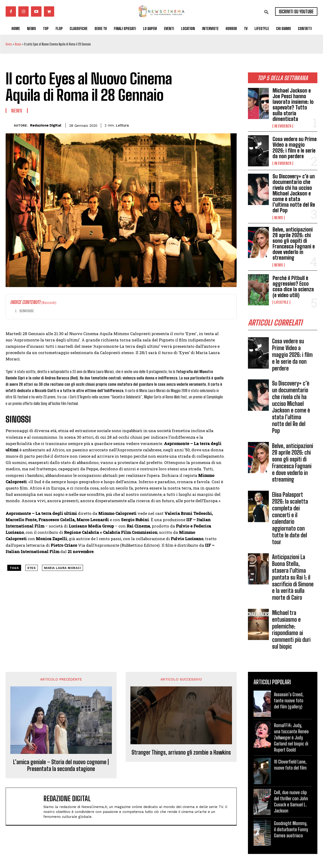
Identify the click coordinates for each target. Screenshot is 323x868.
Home (9, 44)
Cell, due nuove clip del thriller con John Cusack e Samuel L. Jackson (291, 801)
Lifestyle (281, 302)
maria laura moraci (63, 568)
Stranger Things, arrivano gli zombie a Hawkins (181, 752)
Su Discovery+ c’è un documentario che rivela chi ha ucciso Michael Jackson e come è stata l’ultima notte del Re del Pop (294, 193)
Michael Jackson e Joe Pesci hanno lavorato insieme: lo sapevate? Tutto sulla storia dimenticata (293, 105)
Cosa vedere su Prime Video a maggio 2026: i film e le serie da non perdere (295, 148)
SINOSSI (27, 311)
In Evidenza (283, 126)
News (18, 44)
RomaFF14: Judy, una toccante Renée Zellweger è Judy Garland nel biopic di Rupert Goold (291, 737)
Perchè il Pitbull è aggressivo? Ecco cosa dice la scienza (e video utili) (293, 287)
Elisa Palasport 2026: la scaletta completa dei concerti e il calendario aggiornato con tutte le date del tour (290, 518)
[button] (266, 12)
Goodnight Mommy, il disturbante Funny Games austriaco (291, 829)
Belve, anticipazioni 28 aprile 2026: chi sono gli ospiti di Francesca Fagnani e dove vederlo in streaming (294, 244)
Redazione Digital (46, 125)
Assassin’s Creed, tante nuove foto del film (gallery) (289, 700)
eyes (32, 568)
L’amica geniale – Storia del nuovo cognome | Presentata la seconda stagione (61, 765)
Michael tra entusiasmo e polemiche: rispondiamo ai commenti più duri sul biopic (291, 630)
